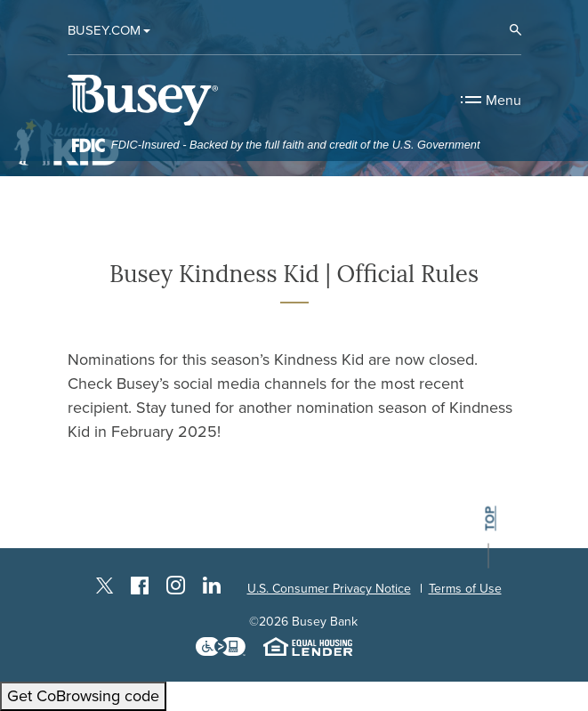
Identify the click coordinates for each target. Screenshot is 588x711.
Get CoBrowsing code (83, 696)
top (489, 519)
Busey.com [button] (104, 30)
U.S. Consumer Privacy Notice (329, 589)
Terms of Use (465, 589)
